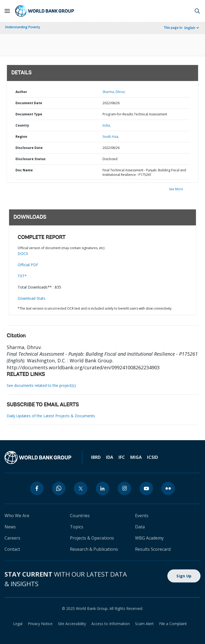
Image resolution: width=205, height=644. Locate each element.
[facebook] (37, 488)
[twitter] (81, 488)
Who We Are (17, 516)
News (10, 527)
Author (21, 92)
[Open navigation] (7, 11)
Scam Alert (144, 624)
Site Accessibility (72, 624)
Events (142, 516)
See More (176, 189)
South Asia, (111, 137)
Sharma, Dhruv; (114, 92)
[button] (197, 11)
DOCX (23, 254)
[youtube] (146, 488)
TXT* (22, 276)
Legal (18, 624)
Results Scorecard (153, 549)
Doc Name (24, 170)
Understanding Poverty (23, 27)
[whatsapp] (59, 488)
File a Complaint (173, 624)
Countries (80, 516)
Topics (77, 527)
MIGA (136, 457)
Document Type (29, 114)
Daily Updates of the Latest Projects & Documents (51, 416)
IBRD (96, 457)
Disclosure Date (29, 148)
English (190, 28)
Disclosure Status (31, 159)
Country (22, 125)
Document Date (29, 103)
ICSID (153, 457)
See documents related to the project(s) (41, 385)
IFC (122, 457)
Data (140, 527)
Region (21, 137)
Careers (12, 538)
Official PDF (28, 265)
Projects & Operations (92, 538)
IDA (110, 457)
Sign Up (184, 576)
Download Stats (31, 298)
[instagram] (124, 488)
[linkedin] (102, 488)
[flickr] (168, 488)
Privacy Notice (40, 624)
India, (107, 125)
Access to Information (111, 624)
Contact (12, 549)
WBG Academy (149, 538)
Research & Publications (94, 549)
